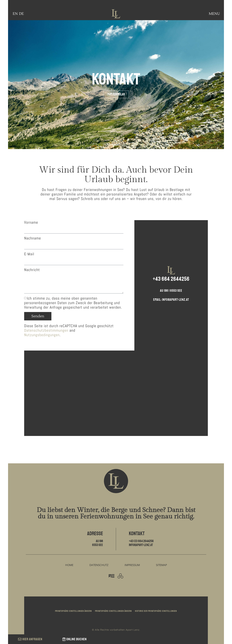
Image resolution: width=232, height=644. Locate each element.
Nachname (33, 238)
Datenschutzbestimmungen (46, 330)
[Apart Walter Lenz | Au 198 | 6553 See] (116, 393)
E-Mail (29, 254)
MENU (214, 14)
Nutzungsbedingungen (42, 335)
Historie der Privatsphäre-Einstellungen (156, 611)
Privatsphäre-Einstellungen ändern (73, 611)
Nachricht (32, 270)
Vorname (31, 222)
